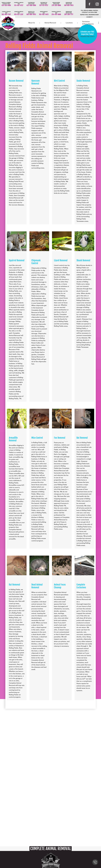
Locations (69, 23)
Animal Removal (50, 23)
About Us (32, 23)
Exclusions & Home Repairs (88, 23)
